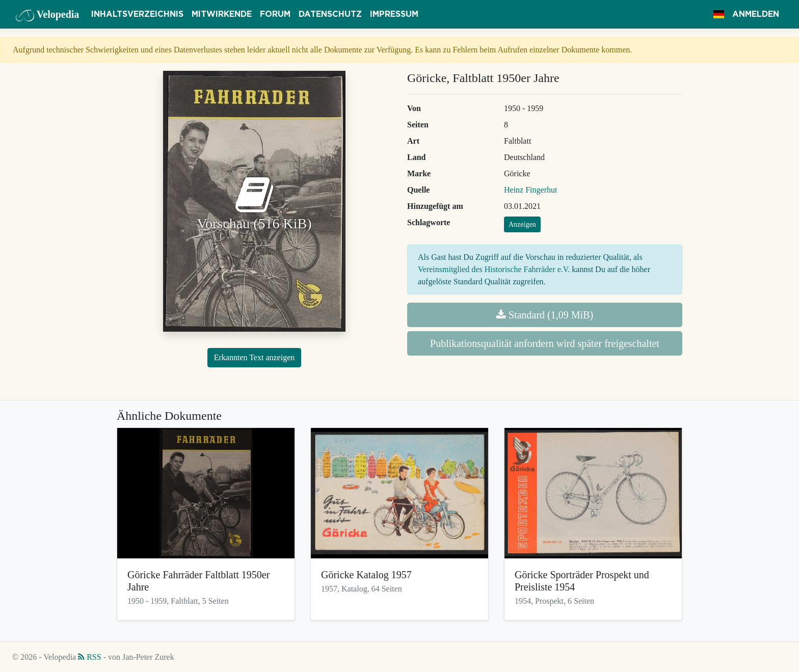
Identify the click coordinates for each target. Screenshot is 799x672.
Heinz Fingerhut (530, 190)
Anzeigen (522, 224)
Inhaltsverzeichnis (137, 14)
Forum (275, 14)
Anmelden (756, 14)
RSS (89, 657)
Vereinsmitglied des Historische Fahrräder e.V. (494, 269)
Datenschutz (330, 14)
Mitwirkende (222, 14)
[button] (719, 14)
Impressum (394, 14)
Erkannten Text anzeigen (255, 357)
